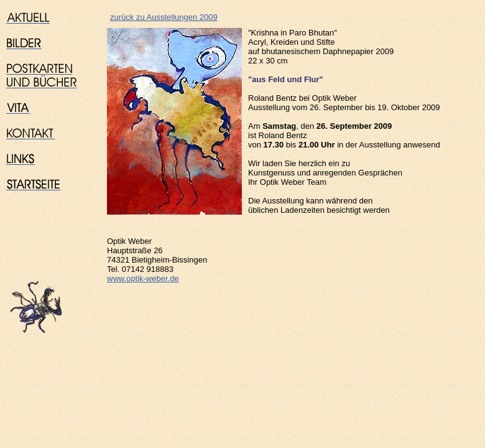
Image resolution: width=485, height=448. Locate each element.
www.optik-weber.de (143, 278)
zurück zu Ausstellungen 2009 (164, 17)
